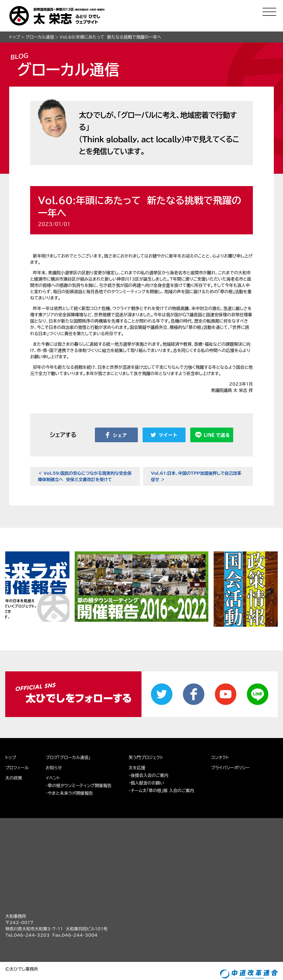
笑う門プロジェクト (146, 730)
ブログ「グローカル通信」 (68, 730)
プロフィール (17, 740)
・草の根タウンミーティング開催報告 (78, 758)
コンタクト (220, 730)
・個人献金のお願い (146, 755)
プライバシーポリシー (230, 740)
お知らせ (54, 740)
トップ (11, 730)
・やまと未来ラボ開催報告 (69, 766)
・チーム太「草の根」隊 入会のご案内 (161, 763)
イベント (53, 750)
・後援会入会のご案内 (149, 748)
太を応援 (137, 740)
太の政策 (14, 750)
